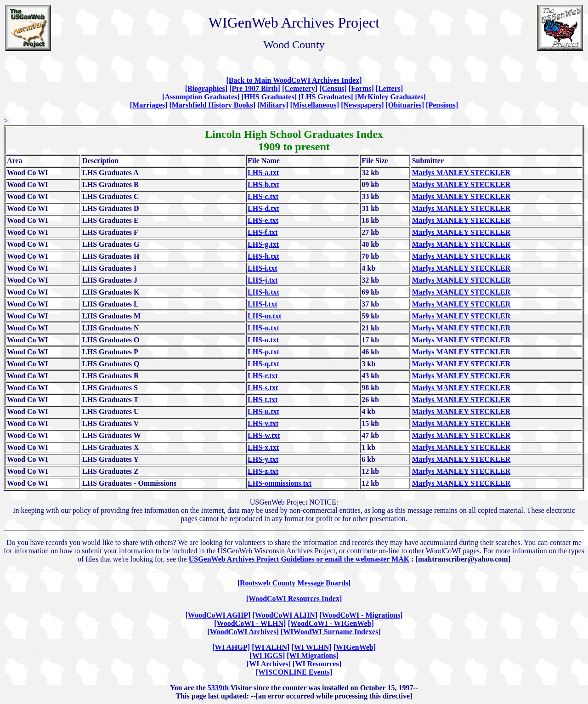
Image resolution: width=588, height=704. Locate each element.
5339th (218, 688)
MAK (400, 559)
